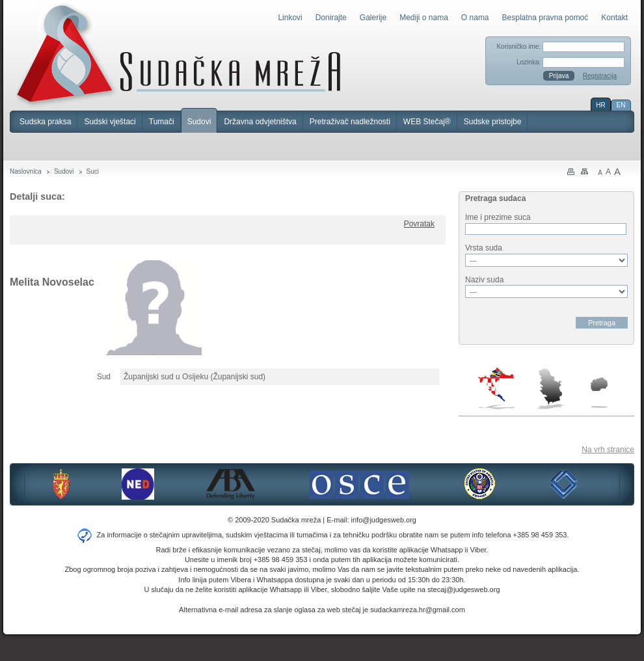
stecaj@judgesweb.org (463, 589)
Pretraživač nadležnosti (350, 122)
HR (600, 105)
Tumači (162, 122)
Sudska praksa (45, 122)
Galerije (373, 18)
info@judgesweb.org (384, 520)
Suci (93, 171)
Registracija (600, 76)
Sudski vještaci (110, 122)
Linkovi (290, 18)
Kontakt (614, 18)
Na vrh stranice (608, 450)
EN (621, 105)
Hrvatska (497, 388)
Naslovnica (26, 171)
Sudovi (199, 122)
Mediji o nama (424, 18)
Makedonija (599, 393)
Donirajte (331, 18)
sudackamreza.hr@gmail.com (418, 610)
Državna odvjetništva (260, 122)
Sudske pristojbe (493, 122)
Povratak (419, 224)
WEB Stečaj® (427, 122)
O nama (475, 18)
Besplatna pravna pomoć (545, 18)
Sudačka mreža (179, 55)
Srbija (550, 388)
